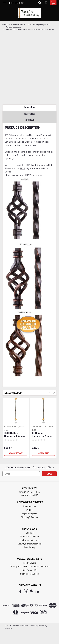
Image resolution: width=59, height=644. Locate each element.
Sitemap (33, 626)
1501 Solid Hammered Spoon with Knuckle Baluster (42, 435)
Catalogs (30, 533)
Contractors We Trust (29, 540)
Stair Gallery (29, 547)
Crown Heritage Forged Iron (38, 24)
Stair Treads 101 (29, 570)
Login (25, 514)
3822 (22, 168)
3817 (27, 175)
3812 (28, 165)
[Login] (46, 3)
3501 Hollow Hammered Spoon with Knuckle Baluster (15, 435)
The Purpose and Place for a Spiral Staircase (30, 567)
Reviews (29, 120)
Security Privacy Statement (29, 544)
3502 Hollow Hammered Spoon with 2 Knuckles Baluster (30, 30)
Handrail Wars (30, 563)
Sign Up (33, 514)
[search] (40, 3)
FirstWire (9, 628)
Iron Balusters (17, 24)
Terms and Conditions (30, 537)
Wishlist (29, 510)
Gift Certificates (30, 506)
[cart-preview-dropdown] (53, 3)
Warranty (29, 114)
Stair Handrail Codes (29, 574)
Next (54, 393)
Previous (50, 393)
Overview (30, 108)
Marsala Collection (14, 27)
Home (5, 24)
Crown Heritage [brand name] (13, 427)
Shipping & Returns (29, 517)
